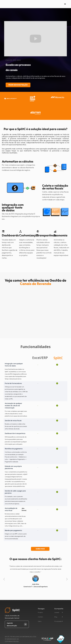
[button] (65, 4)
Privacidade (58, 621)
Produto (40, 612)
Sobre (40, 621)
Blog (56, 617)
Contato (40, 617)
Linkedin (57, 612)
